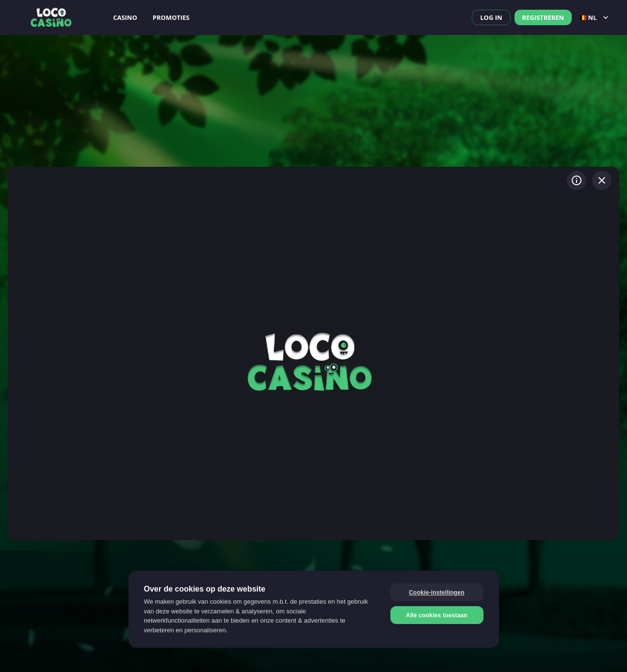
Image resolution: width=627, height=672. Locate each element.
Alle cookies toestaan (437, 615)
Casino (125, 17)
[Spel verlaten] (602, 180)
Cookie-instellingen (436, 592)
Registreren (543, 17)
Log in (491, 17)
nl (595, 17)
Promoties (171, 17)
